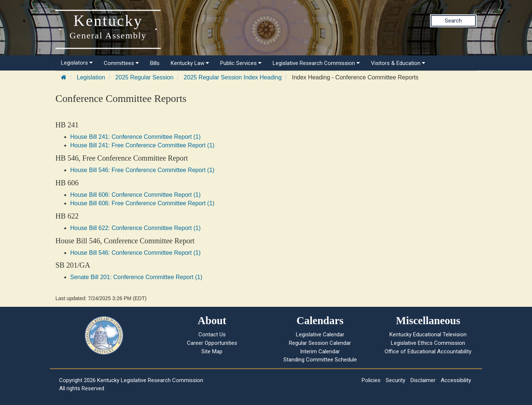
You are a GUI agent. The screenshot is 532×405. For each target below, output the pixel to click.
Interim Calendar (320, 351)
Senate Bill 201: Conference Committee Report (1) (136, 277)
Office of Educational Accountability (428, 351)
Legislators (77, 63)
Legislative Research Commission (316, 63)
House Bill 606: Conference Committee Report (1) (135, 195)
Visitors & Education (398, 63)
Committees (121, 63)
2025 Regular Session (144, 77)
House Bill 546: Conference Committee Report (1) (135, 253)
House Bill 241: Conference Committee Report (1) (135, 137)
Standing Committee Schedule (320, 360)
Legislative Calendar (320, 334)
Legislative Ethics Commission (428, 343)
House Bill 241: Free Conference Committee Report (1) (142, 145)
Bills (155, 63)
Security (395, 380)
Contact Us (212, 334)
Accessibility (456, 380)
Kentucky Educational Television (428, 334)
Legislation (91, 77)
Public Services (241, 63)
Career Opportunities (212, 343)
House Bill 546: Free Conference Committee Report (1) (142, 170)
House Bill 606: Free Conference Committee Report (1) (142, 203)
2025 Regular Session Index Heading (233, 77)
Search (453, 21)
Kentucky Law (190, 63)
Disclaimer (423, 380)
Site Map (212, 351)
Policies (371, 380)
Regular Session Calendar (320, 343)
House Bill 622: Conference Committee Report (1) (135, 228)
